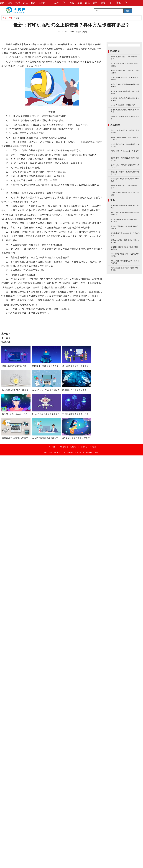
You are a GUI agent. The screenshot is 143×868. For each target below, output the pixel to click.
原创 (80, 3)
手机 (64, 3)
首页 (5, 18)
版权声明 (73, 447)
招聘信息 (84, 447)
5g (110, 3)
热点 (10, 3)
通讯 (118, 3)
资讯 (95, 3)
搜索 (128, 11)
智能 (103, 3)
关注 (26, 3)
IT (48, 3)
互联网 (42, 3)
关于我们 (52, 447)
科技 (33, 3)
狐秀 (18, 3)
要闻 (2, 3)
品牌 (56, 3)
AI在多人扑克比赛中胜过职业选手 (123, 105)
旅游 (72, 3)
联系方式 (63, 447)
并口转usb (21, 317)
